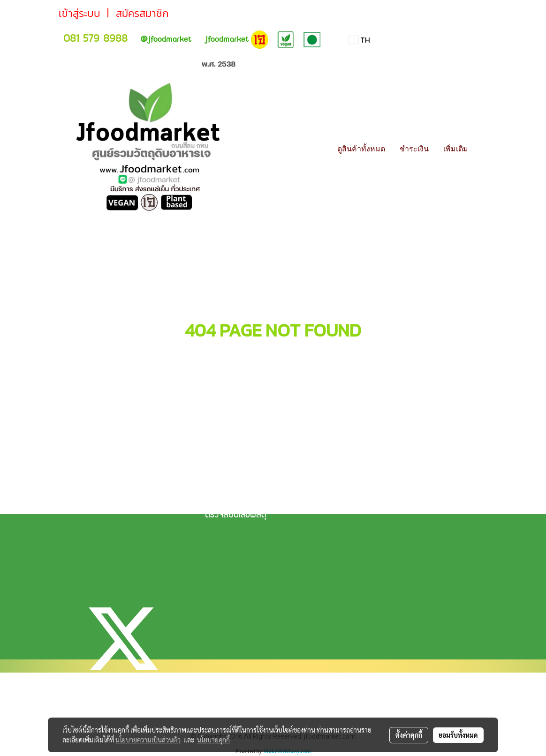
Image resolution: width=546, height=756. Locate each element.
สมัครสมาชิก (142, 13)
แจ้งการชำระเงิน (230, 484)
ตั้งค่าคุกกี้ (409, 735)
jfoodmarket (166, 39)
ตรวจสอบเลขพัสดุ (236, 516)
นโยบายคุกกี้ (213, 740)
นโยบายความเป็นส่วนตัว (148, 740)
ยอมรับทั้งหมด (458, 735)
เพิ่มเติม (456, 149)
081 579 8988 (95, 38)
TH (359, 40)
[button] (484, 149)
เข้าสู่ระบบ (80, 13)
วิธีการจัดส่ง (225, 500)
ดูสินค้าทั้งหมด (361, 149)
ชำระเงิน (414, 149)
